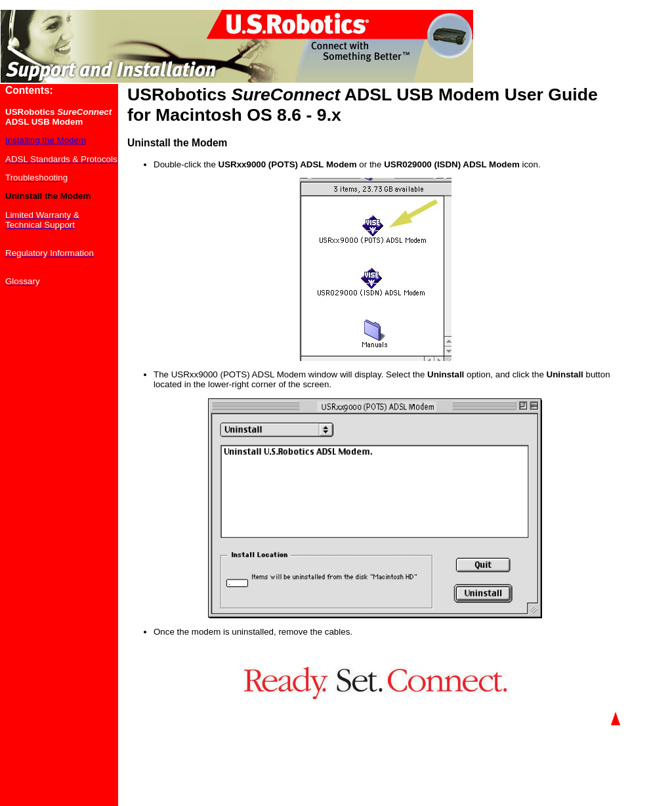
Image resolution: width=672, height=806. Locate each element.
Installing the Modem (46, 140)
